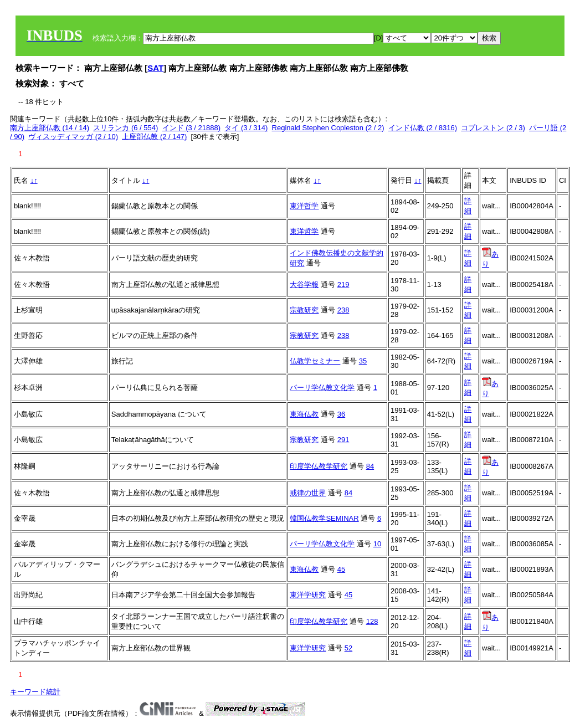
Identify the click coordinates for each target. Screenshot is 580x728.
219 (343, 284)
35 (363, 361)
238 (343, 310)
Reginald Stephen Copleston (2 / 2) (328, 128)
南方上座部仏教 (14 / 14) (50, 128)
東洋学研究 (308, 595)
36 (341, 414)
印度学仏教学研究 (319, 466)
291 (343, 440)
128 (372, 621)
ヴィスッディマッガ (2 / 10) (73, 137)
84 (370, 466)
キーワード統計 (35, 692)
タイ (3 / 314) (246, 128)
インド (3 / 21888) (192, 128)
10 (377, 544)
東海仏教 (304, 414)
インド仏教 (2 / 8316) (423, 128)
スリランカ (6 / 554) (125, 128)
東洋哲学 (304, 206)
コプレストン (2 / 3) (493, 128)
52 (348, 648)
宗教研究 (304, 310)
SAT (155, 68)
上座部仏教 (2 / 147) (154, 137)
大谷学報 (304, 284)
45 (341, 569)
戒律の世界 (308, 493)
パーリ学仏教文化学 (322, 388)
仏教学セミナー (315, 361)
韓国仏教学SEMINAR (324, 518)
